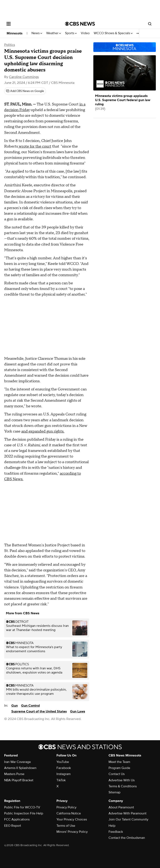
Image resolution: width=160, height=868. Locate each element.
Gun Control (30, 706)
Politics (10, 45)
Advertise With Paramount (127, 813)
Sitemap (114, 792)
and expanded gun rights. (43, 431)
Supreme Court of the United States (39, 711)
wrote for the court (35, 146)
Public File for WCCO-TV (22, 807)
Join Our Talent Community (128, 819)
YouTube (63, 762)
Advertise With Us (122, 780)
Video (85, 33)
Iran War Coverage (17, 762)
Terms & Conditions (123, 786)
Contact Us (117, 774)
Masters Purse (14, 774)
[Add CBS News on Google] (25, 91)
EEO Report (13, 826)
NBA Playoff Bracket (19, 780)
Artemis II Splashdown (20, 768)
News (37, 33)
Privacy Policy (66, 807)
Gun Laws (77, 711)
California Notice (69, 813)
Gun (14, 706)
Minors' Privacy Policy (72, 832)
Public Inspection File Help (24, 813)
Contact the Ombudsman (127, 838)
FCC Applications (17, 819)
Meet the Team (119, 762)
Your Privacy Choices (72, 819)
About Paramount (121, 807)
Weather (54, 33)
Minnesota (15, 33)
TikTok (61, 780)
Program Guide (119, 768)
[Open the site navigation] (31, 24)
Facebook (64, 768)
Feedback (116, 832)
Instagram (64, 774)
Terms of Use (66, 826)
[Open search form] (150, 24)
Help (112, 826)
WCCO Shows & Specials (113, 33)
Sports (71, 33)
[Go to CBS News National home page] (80, 24)
